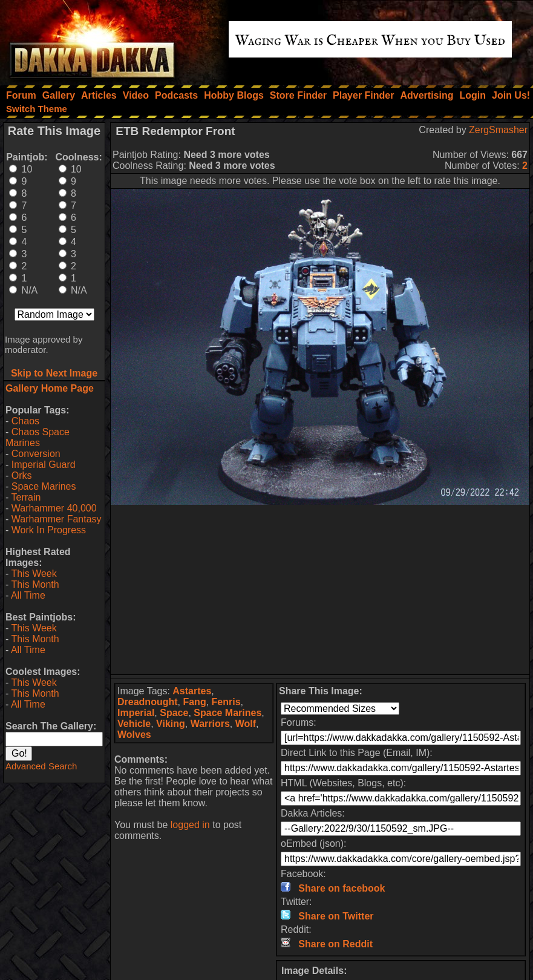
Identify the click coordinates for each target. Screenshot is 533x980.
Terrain (26, 497)
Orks (22, 475)
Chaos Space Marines (38, 437)
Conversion (36, 454)
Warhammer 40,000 (54, 508)
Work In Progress (49, 530)
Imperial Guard (44, 465)
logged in (190, 825)
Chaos (25, 421)
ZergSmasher (498, 130)
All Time (28, 595)
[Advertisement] (320, 590)
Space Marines (44, 486)
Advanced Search (41, 766)
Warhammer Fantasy (57, 519)
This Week (34, 574)
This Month (35, 584)
